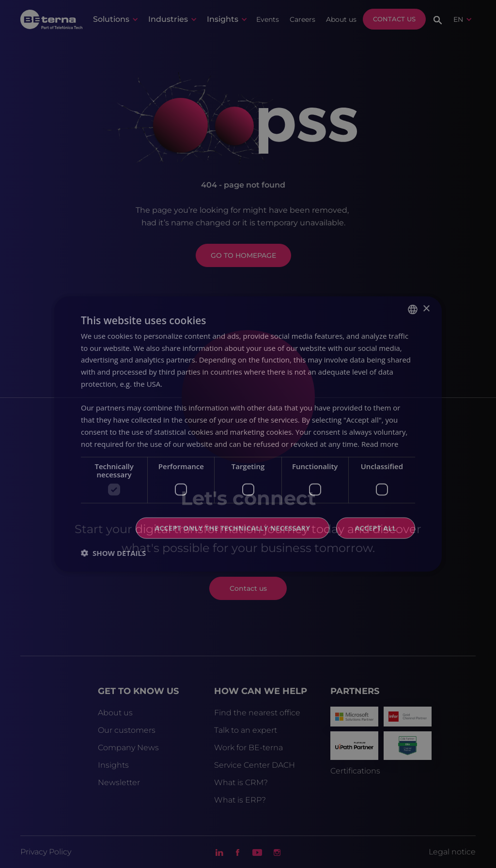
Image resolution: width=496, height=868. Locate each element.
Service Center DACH (255, 765)
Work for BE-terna (248, 748)
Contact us (394, 19)
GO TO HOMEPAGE (243, 255)
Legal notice (452, 852)
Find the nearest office (257, 713)
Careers (302, 19)
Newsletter (119, 782)
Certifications (355, 771)
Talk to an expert (246, 730)
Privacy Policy (46, 852)
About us (341, 19)
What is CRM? (241, 782)
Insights (113, 765)
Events (268, 19)
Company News (128, 748)
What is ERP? (240, 800)
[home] (51, 19)
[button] (115, 19)
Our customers (127, 730)
